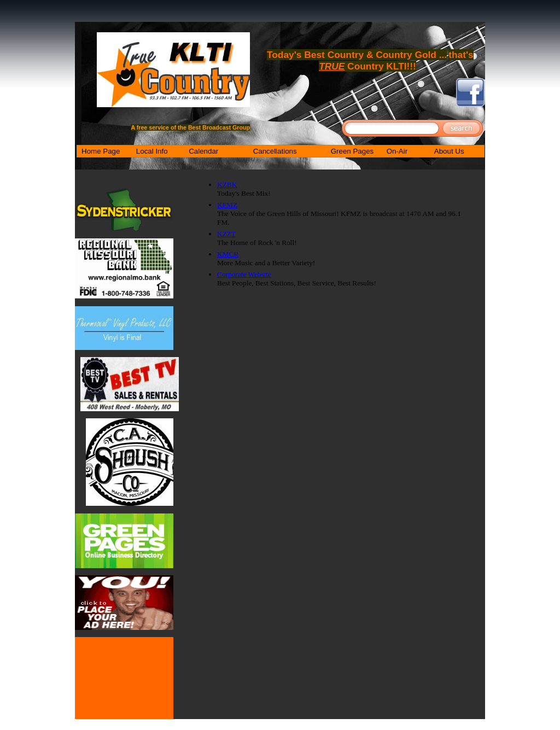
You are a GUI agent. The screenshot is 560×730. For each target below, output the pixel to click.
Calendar (203, 151)
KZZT (226, 234)
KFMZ (227, 205)
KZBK (227, 185)
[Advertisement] (335, 311)
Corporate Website (244, 274)
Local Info (152, 151)
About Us (449, 151)
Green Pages (352, 151)
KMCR (228, 254)
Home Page (101, 151)
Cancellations (275, 151)
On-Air (397, 151)
